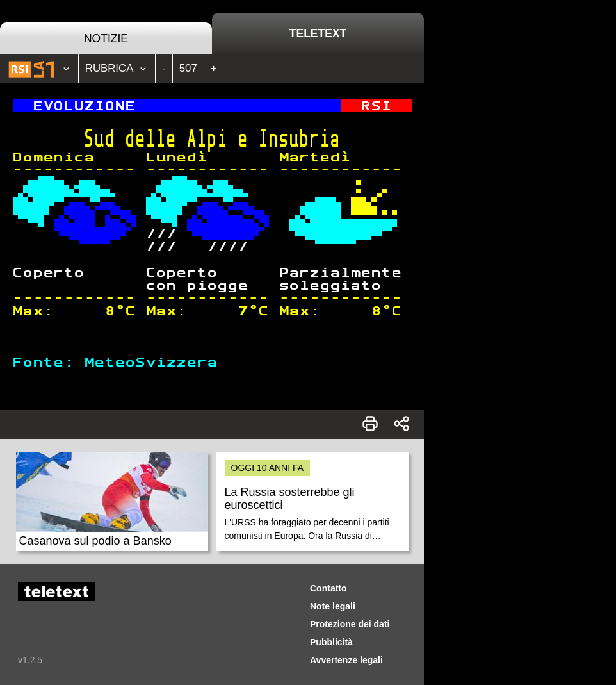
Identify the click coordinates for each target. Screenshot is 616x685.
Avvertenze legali (346, 660)
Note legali (333, 606)
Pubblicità (331, 642)
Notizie (106, 38)
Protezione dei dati (350, 624)
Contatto (328, 588)
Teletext (318, 33)
